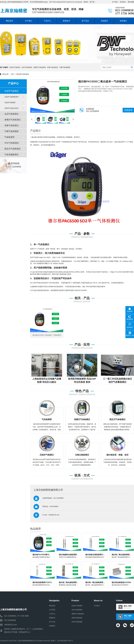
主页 (12, 74)
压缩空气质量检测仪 (12, 97)
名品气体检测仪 (27, 67)
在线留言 (52, 626)
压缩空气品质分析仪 (12, 108)
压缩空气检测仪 (15, 67)
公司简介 (97, 606)
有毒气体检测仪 (53, 67)
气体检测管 (9, 137)
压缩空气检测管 (10, 103)
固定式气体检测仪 (13, 149)
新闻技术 (52, 618)
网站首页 (52, 606)
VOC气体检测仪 (12, 143)
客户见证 (52, 622)
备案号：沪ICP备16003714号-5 (62, 641)
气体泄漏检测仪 (12, 155)
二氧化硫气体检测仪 (22, 74)
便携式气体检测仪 (40, 67)
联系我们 (123, 2)
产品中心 (52, 614)
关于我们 (115, 2)
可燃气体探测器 (65, 67)
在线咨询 (128, 110)
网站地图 (131, 2)
